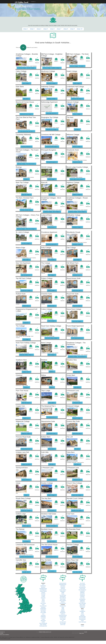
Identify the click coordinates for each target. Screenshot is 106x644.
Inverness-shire (63, 622)
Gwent (82, 614)
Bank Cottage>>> (52, 355)
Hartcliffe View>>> (27, 572)
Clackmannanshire (63, 615)
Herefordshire (43, 609)
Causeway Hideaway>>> (26, 147)
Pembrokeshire (82, 619)
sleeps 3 (32, 29)
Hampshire (43, 607)
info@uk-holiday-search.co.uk (45, 632)
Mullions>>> (52, 372)
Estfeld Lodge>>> (27, 526)
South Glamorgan (82, 622)
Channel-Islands (43, 591)
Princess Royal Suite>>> (27, 449)
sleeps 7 (59, 29)
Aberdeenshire (63, 606)
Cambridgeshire (43, 590)
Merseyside (43, 621)
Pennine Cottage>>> (77, 557)
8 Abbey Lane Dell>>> (27, 464)
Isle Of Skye (82, 586)
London (43, 619)
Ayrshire (63, 610)
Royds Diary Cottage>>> (27, 510)
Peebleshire (43, 617)
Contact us (33, 2)
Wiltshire (63, 602)
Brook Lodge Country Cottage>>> (77, 179)
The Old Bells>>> (52, 571)
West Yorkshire (63, 601)
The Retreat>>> (26, 541)
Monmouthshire (82, 618)
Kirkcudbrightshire (82, 590)
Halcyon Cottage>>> (77, 114)
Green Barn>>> (77, 387)
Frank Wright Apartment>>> (77, 338)
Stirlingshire (82, 602)
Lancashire (43, 615)
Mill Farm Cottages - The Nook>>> (77, 66)
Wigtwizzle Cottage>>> (27, 434)
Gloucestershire (43, 606)
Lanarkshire (82, 591)
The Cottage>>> (52, 275)
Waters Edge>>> (26, 260)
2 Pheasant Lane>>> (52, 480)
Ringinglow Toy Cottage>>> (52, 129)
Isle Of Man (43, 611)
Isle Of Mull (82, 583)
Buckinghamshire (43, 589)
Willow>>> (52, 387)
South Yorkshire (63, 590)
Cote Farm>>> (77, 526)
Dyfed (82, 613)
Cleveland (43, 594)
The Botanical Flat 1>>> (52, 417)
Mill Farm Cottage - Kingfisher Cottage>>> (52, 68)
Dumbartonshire (63, 617)
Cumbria (43, 597)
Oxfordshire (63, 586)
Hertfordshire (43, 610)
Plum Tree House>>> (26, 403)
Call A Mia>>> (52, 464)
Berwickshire (63, 613)
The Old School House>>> (52, 557)
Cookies (2, 633)
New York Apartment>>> (26, 275)
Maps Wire (82, 633)
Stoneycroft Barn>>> (26, 480)
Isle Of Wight (43, 613)
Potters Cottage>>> (52, 290)
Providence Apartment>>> (52, 244)
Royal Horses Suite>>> (77, 290)
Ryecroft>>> (52, 195)
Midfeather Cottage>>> (77, 227)
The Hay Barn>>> (52, 510)
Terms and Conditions (5, 635)
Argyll (63, 609)
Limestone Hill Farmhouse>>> (26, 557)
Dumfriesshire (63, 618)
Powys (82, 621)
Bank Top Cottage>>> (27, 195)
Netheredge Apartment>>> (52, 113)
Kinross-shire (82, 589)
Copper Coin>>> (26, 418)
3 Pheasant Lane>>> (77, 480)
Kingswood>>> (26, 323)
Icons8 (86, 632)
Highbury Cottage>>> (77, 195)
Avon (43, 585)
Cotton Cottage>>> (52, 321)
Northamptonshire (43, 626)
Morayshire (82, 594)
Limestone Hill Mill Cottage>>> (52, 147)
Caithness (63, 614)
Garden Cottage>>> (52, 495)
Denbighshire (82, 611)
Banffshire (63, 611)
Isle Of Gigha (63, 623)
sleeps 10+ (80, 29)
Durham (43, 602)
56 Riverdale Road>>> (77, 541)
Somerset (63, 589)
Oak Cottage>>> (77, 260)
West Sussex (63, 599)
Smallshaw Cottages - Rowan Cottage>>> (77, 212)
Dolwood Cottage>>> (77, 418)
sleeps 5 (46, 29)
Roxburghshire (82, 599)
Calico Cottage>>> (26, 83)
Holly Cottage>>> (52, 260)
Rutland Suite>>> (26, 306)
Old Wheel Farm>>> (77, 275)
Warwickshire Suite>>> (52, 434)
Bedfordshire (43, 586)
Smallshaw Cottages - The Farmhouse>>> (77, 357)
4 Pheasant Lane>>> (77, 403)
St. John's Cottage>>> (26, 243)
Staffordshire (63, 591)
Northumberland (63, 583)
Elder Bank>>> (26, 99)
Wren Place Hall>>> (77, 572)
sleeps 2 (26, 29)
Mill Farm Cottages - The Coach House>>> (26, 164)
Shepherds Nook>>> (77, 162)
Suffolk (63, 593)
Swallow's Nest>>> (27, 372)
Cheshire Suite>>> (52, 306)
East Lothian (63, 619)
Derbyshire (43, 598)
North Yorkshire (43, 625)
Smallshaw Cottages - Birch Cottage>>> (52, 212)
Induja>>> (26, 495)
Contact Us (2, 632)
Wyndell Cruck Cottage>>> (77, 510)
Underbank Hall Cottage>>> (77, 99)
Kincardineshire (82, 587)
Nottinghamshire (63, 585)
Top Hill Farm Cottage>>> (27, 290)
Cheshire (43, 593)
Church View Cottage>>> (77, 495)
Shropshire (63, 587)
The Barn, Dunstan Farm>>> (26, 210)
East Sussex (43, 603)
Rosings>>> (26, 179)
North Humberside (43, 623)
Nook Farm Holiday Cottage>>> (52, 338)
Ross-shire (82, 598)
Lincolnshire (43, 618)
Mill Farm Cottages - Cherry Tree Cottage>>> (26, 229)
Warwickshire (63, 597)
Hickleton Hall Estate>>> (52, 526)
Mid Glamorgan (82, 617)
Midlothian (82, 593)
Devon (43, 599)
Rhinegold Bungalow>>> (52, 162)
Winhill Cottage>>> (52, 179)
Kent (43, 614)
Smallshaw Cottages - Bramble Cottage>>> (27, 68)
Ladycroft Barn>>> (52, 227)
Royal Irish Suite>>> (77, 306)
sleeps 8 (66, 29)
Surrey (63, 594)
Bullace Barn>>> (52, 449)
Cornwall (43, 595)
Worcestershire (63, 603)
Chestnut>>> (26, 387)
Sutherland (82, 607)
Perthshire (82, 597)
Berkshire (43, 587)
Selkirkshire (82, 601)
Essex (43, 605)
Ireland (82, 626)
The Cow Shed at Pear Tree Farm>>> (26, 131)
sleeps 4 (39, 29)
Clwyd (82, 610)
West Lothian (82, 605)
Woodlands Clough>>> (77, 244)
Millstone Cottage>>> (77, 147)
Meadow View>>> (77, 372)
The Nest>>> (77, 129)
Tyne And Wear (63, 595)
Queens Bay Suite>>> (77, 434)
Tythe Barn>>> (77, 464)
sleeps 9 (72, 29)
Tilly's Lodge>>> (52, 403)
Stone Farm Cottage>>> (77, 321)
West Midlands (63, 598)
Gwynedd (82, 615)
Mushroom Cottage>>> (52, 83)
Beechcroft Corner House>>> (26, 114)
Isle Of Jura (63, 625)
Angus (63, 607)
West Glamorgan (82, 603)
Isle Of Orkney (82, 585)
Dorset (43, 601)
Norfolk (43, 622)
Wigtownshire (82, 606)
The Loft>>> (77, 449)
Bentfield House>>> (52, 541)
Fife (63, 621)
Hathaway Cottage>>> (52, 99)
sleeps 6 (52, 29)
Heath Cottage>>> (77, 83)
